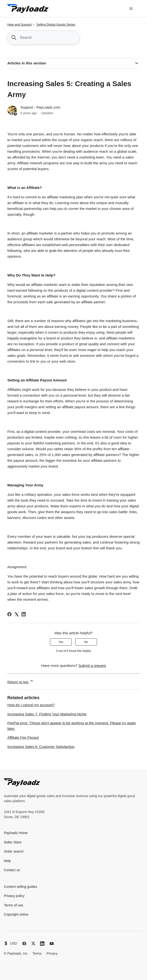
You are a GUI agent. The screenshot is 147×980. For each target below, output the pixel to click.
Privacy (52, 953)
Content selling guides (21, 887)
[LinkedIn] (24, 614)
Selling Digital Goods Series (56, 24)
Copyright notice (16, 914)
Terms (37, 953)
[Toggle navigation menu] (131, 9)
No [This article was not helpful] (86, 642)
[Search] (43, 38)
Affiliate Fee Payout (23, 737)
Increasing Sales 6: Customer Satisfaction (41, 747)
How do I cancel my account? (31, 705)
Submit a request (92, 666)
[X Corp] (17, 614)
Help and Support (19, 24)
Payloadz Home (16, 833)
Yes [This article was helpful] (61, 642)
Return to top (21, 681)
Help (7, 861)
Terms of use (14, 905)
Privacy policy (14, 896)
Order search (14, 851)
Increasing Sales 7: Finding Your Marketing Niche (47, 714)
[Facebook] (9, 614)
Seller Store (13, 842)
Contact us (12, 870)
